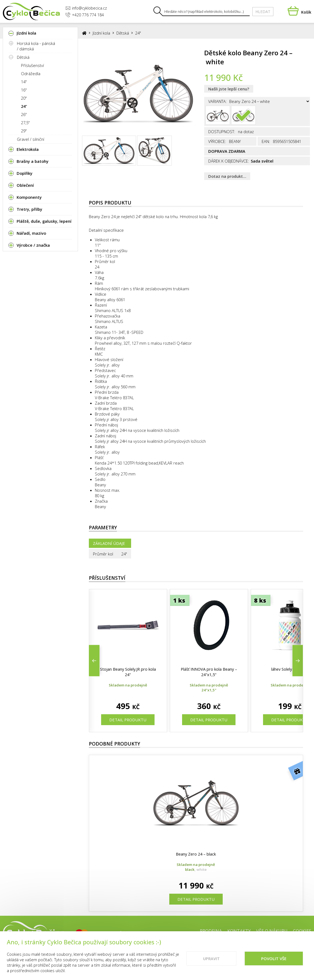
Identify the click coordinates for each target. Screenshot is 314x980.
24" (24, 106)
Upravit (211, 963)
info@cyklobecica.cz (86, 8)
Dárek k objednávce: (229, 161)
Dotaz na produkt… (227, 176)
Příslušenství (32, 65)
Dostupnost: (222, 132)
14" (24, 82)
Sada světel (262, 161)
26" (24, 114)
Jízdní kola (101, 33)
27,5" (25, 123)
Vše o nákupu (272, 931)
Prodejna (211, 931)
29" (24, 131)
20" (24, 98)
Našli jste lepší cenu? (229, 89)
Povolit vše (274, 963)
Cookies (302, 931)
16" (24, 90)
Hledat (263, 12)
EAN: (266, 141)
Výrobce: (217, 141)
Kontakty (239, 931)
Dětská (23, 57)
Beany (100, 506)
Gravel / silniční (31, 139)
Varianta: (218, 101)
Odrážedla (31, 74)
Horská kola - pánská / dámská (36, 46)
